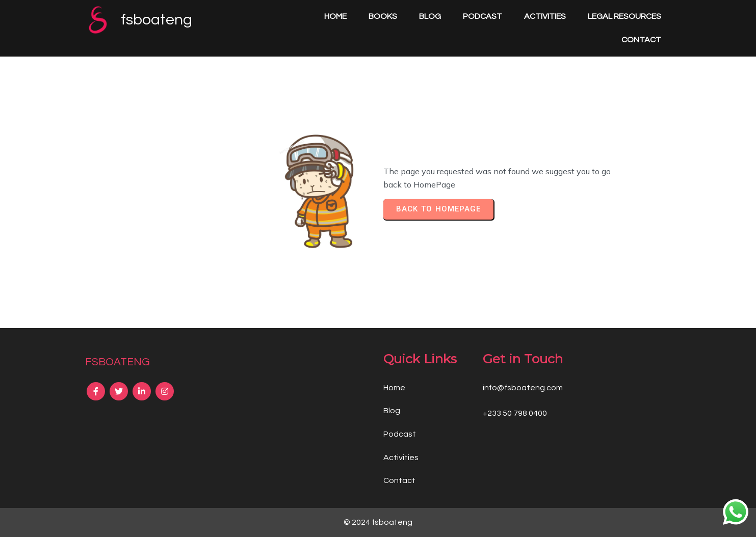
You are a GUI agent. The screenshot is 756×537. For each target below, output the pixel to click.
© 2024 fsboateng (378, 522)
